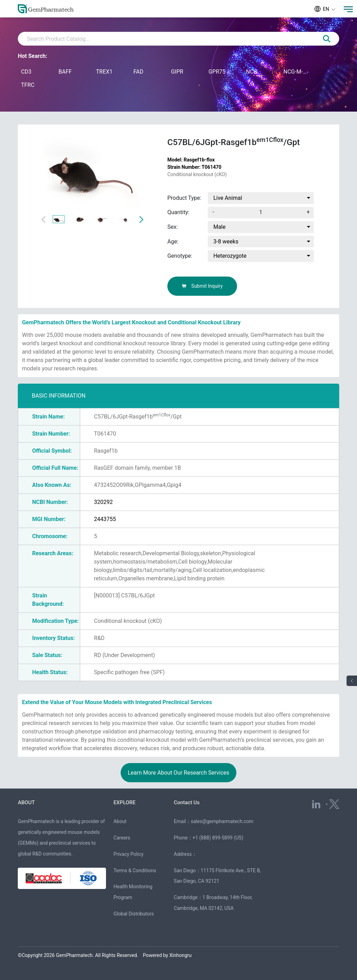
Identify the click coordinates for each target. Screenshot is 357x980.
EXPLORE (124, 802)
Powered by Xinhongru (167, 955)
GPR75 (217, 72)
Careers (122, 838)
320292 (104, 502)
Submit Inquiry (202, 286)
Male (219, 227)
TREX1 (104, 72)
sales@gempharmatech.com (222, 821)
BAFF (65, 72)
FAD (138, 72)
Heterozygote (230, 256)
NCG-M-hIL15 (296, 72)
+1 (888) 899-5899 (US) (218, 838)
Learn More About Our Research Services (178, 773)
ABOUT (26, 802)
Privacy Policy (128, 854)
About (120, 821)
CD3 (26, 72)
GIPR (177, 72)
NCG (252, 72)
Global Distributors (134, 914)
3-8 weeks (226, 242)
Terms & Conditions (135, 870)
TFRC (28, 85)
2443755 (105, 519)
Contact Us (187, 802)
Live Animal (228, 198)
